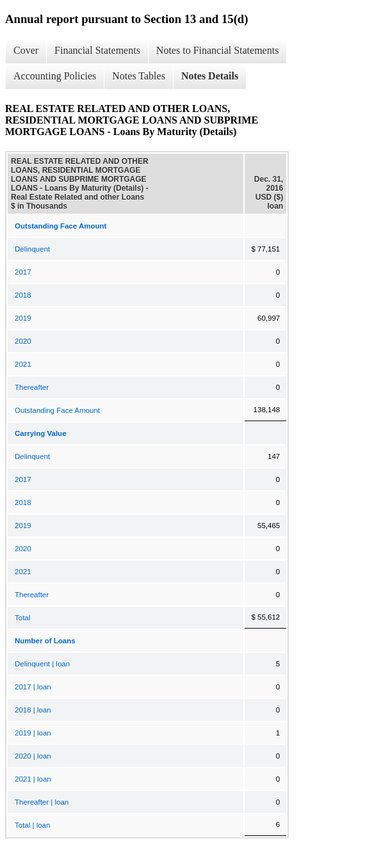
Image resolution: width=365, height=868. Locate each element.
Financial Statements (97, 50)
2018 (23, 295)
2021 (23, 364)
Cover (26, 50)
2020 (23, 341)
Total (22, 618)
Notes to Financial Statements (218, 50)
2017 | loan (33, 687)
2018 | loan (33, 710)
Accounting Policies (55, 76)
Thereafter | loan (42, 802)
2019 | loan (33, 733)
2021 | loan (33, 779)
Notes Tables (139, 76)
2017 (23, 272)
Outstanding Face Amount (57, 410)
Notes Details (210, 76)
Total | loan (32, 825)
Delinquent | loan (42, 664)
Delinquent (32, 249)
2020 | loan (33, 756)
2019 (23, 318)
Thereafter (32, 387)
